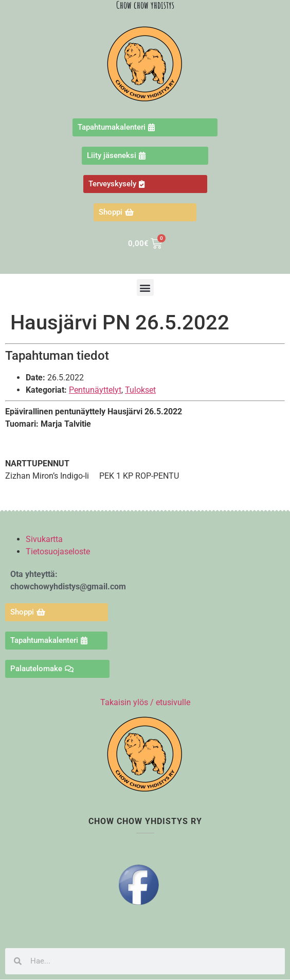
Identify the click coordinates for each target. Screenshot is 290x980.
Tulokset (140, 390)
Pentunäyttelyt (95, 390)
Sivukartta (44, 539)
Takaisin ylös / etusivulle (145, 702)
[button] (145, 287)
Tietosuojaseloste (58, 552)
